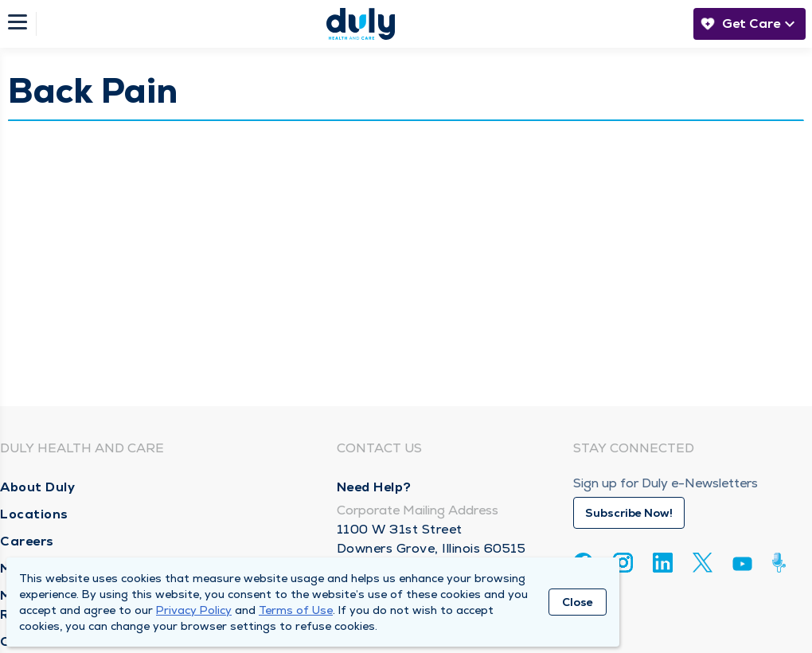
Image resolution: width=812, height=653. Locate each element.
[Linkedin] (663, 563)
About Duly (37, 487)
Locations (34, 514)
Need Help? (374, 487)
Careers (27, 541)
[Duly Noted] (782, 563)
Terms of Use (296, 610)
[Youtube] (742, 567)
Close (578, 602)
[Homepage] (361, 24)
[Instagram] (623, 563)
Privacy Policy (194, 610)
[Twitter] (703, 563)
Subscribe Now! (629, 513)
